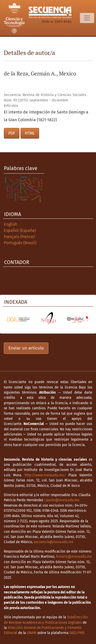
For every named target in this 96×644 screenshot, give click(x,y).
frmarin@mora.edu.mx (74, 557)
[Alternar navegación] (87, 18)
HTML (30, 133)
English (10, 224)
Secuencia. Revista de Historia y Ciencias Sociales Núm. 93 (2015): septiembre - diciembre (45, 98)
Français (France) (19, 237)
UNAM (32, 633)
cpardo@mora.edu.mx (62, 500)
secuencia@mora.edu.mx (54, 542)
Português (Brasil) (20, 243)
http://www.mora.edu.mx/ (45, 475)
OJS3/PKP (77, 633)
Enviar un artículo (26, 348)
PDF (12, 133)
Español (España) (20, 230)
